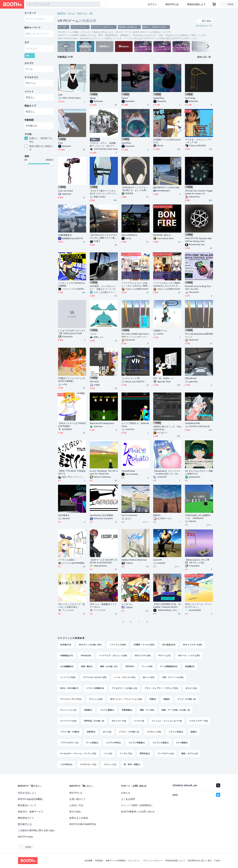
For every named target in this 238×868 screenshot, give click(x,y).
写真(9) (153, 699)
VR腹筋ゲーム (160, 331)
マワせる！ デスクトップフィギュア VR (198, 141)
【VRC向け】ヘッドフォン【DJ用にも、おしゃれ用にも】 (135, 189)
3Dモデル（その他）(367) (90, 645)
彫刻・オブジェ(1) (190, 754)
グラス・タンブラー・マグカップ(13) (161, 688)
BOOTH (61, 13)
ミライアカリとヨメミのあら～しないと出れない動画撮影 (134, 284)
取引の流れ (75, 812)
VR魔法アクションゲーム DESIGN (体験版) (71, 380)
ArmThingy (190, 98)
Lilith (60, 95)
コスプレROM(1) (113, 743)
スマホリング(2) (154, 732)
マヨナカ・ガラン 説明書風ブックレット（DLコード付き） (103, 145)
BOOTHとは (172, 4)
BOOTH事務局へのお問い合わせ (138, 812)
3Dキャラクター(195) (192, 645)
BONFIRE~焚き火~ (163, 235)
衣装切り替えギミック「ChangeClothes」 (167, 428)
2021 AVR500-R (129, 235)
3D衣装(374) (66, 645)
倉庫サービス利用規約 (116, 861)
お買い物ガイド (78, 799)
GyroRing (126, 143)
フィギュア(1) (126, 754)
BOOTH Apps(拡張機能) (30, 799)
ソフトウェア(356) (118, 645)
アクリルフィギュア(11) (71, 699)
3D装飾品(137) (67, 656)
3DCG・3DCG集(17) (69, 688)
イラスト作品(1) (176, 732)
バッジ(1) (108, 754)
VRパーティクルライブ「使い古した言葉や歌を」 (71, 606)
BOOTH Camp (25, 837)
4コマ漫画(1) (182, 743)
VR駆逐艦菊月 (65, 235)
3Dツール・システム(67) (189, 656)
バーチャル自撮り (67, 560)
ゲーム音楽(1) (92, 743)
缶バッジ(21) (149, 677)
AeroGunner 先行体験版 (101, 515)
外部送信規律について (175, 861)
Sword (125, 98)
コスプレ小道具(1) (161, 743)
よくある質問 (128, 799)
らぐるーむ (127, 604)
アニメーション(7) (68, 710)
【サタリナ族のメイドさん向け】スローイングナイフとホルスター (103, 192)
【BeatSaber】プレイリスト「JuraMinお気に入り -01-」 (167, 472)
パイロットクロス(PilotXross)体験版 (71, 284)
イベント (29, 92)
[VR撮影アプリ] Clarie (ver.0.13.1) (167, 141)
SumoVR (158, 560)
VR (91, 13)
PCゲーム (82, 13)
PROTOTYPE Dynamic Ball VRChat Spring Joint (198, 240)
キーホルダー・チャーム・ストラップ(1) (78, 754)
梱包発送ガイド (26, 818)
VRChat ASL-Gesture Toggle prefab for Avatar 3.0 (199, 192)
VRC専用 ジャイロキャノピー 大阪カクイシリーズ (103, 288)
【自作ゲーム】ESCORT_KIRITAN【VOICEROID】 (103, 561)
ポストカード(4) (119, 721)
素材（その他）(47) (109, 666)
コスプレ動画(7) (107, 710)
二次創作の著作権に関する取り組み (36, 830)
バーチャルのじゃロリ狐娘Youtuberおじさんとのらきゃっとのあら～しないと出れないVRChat (167, 284)
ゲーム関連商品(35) (169, 666)
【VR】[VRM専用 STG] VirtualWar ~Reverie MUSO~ (167, 606)
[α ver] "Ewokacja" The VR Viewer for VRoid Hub (104, 472)
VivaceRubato (128, 471)
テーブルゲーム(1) (166, 754)
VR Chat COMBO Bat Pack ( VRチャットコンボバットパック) (135, 335)
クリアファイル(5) (68, 721)
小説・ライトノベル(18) (173, 677)
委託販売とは (25, 824)
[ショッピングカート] (214, 4)
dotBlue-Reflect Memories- (134, 560)
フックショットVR (131, 378)
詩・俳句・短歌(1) (132, 764)
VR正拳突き (64, 515)
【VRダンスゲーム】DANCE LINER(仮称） (72, 425)
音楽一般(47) (87, 666)
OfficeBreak (191, 378)
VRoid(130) (86, 656)
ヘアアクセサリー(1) (69, 743)
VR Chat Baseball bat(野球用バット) (199, 335)
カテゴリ (29, 63)
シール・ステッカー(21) (125, 677)
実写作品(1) (145, 754)
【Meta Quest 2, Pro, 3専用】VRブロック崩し (197, 561)
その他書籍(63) (67, 666)
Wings (93, 98)
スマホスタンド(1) (88, 764)
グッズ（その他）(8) (187, 699)
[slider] (26, 164)
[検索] (97, 4)
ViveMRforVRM (192, 423)
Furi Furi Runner (129, 515)
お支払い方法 (76, 805)
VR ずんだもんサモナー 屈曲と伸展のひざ (199, 472)
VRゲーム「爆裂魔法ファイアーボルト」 (103, 606)
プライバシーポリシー (153, 861)
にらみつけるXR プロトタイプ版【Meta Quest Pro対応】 (72, 332)
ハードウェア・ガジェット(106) (113, 656)
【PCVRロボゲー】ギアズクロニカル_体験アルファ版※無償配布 (104, 237)
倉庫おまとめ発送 (79, 818)
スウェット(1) (110, 764)
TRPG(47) (130, 666)
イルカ (93, 334)
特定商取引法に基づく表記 (200, 861)
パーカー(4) (139, 721)
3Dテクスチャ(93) (143, 656)
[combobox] (63, 4)
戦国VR (157, 515)
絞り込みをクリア (204, 26)
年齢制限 (29, 120)
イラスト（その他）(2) (129, 732)
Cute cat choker (66, 191)
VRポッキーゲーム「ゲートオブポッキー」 (198, 606)
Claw (60, 143)
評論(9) (167, 699)
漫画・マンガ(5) (147, 710)
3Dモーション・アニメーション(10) (126, 699)
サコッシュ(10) (96, 699)
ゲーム (71, 13)
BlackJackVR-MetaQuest (102, 423)
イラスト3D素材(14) (95, 688)
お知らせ (126, 793)
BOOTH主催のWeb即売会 (83, 824)
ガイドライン (134, 861)
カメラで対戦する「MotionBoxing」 (135, 425)
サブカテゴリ (31, 77)
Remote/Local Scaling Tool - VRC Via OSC (198, 288)
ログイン (152, 4)
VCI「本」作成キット (164, 378)
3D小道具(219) (169, 645)
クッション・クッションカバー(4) (167, 721)
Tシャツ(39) (147, 666)
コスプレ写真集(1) (137, 743)
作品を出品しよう (196, 4)
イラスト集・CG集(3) (70, 732)
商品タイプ (30, 106)
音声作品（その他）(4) (94, 721)
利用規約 (99, 861)
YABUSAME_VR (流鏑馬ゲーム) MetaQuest (198, 517)
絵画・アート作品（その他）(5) (176, 710)
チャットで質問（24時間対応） (137, 805)
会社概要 (89, 861)
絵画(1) (194, 732)
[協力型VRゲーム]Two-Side (166, 187)
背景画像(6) (127, 710)
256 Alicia (94, 382)
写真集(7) (88, 710)
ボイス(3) (107, 732)
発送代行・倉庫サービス (31, 812)
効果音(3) (91, 732)
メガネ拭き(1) (66, 764)
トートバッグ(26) (68, 677)
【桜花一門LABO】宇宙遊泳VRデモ (72, 472)
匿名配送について (27, 805)
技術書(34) (190, 666)
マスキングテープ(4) (199, 721)
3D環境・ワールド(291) (144, 645)
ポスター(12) (191, 688)
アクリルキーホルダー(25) (95, 677)
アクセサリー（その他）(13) (124, 688)
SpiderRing (159, 98)
